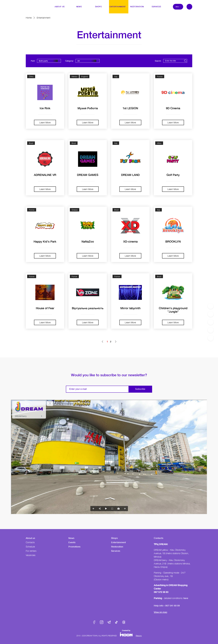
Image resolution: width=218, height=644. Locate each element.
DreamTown (32, 5)
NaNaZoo (88, 241)
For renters (31, 551)
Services (116, 551)
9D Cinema (173, 108)
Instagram (102, 622)
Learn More (45, 122)
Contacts (30, 542)
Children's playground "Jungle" (173, 310)
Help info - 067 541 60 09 (167, 605)
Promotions (74, 547)
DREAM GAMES (88, 175)
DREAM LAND (130, 175)
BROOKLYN (173, 241)
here (186, 598)
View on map (161, 612)
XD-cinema (130, 241)
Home (29, 18)
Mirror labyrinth (130, 308)
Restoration (117, 547)
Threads (124, 622)
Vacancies (31, 555)
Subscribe (140, 389)
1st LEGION (130, 108)
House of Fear (45, 308)
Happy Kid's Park (45, 241)
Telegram (109, 622)
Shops (114, 538)
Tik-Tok (116, 622)
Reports (139, 636)
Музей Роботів (88, 108)
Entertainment (118, 542)
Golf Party (173, 175)
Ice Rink (45, 108)
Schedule (30, 547)
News (71, 538)
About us (30, 538)
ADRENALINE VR (45, 175)
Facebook (94, 622)
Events (72, 542)
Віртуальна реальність (88, 308)
